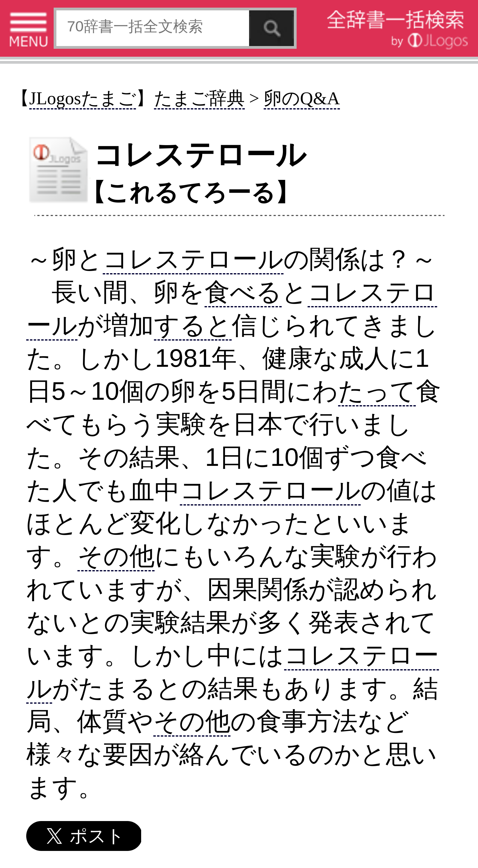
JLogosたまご (83, 98)
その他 (116, 556)
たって (377, 391)
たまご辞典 (199, 98)
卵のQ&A (302, 98)
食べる (243, 292)
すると (193, 325)
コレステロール (193, 259)
